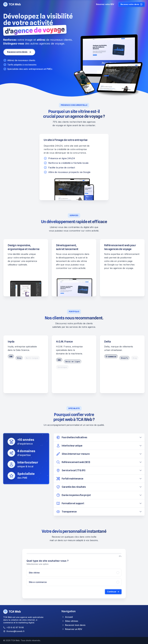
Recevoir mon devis (73, 625)
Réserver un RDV (72, 629)
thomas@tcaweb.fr (15, 631)
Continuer (113, 592)
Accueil (67, 617)
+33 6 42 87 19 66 (15, 627)
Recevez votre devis (132, 4)
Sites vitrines (70, 621)
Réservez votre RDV (105, 4)
